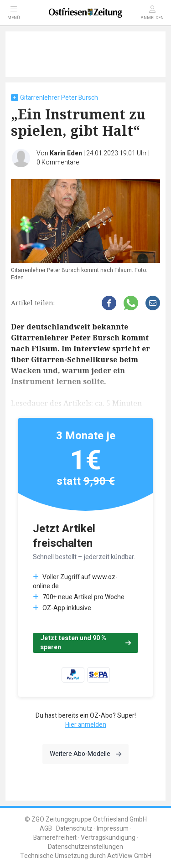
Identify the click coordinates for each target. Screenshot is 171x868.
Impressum (113, 829)
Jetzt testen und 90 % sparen (85, 643)
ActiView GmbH (129, 856)
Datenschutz (74, 829)
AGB (46, 829)
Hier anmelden (86, 725)
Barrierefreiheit (55, 838)
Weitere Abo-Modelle (85, 754)
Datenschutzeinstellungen (85, 847)
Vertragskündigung (108, 838)
